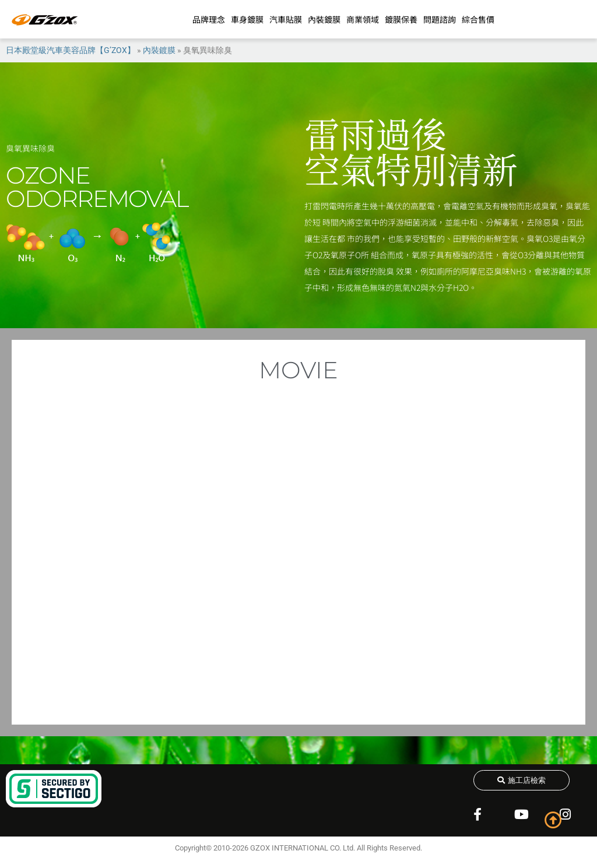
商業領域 (363, 19)
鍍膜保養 (401, 19)
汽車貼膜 (286, 19)
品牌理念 (209, 19)
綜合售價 (478, 19)
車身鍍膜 (247, 19)
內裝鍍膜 (324, 19)
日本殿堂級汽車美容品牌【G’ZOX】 (71, 50)
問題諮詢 (440, 19)
